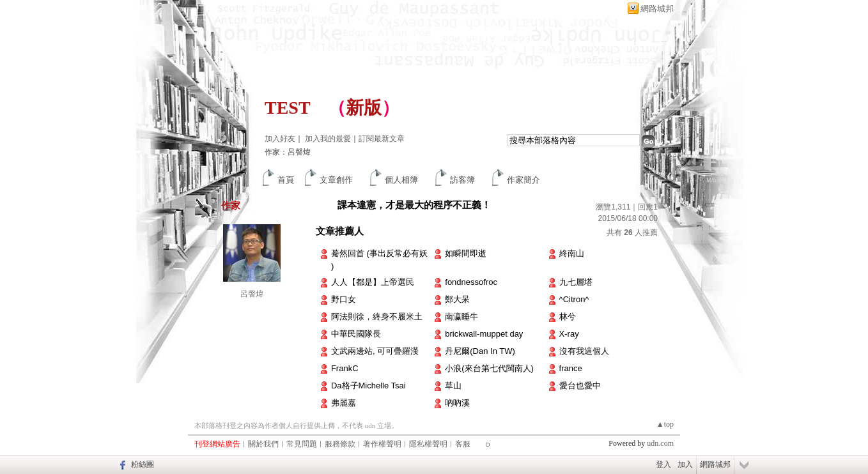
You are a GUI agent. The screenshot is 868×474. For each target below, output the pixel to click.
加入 (685, 464)
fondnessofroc (471, 282)
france (571, 368)
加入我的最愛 (328, 139)
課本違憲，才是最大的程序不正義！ (414, 205)
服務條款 (340, 444)
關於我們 (263, 444)
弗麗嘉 (344, 403)
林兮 (568, 317)
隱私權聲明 (428, 444)
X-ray (569, 334)
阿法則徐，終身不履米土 (377, 317)
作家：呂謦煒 (288, 152)
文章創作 (336, 180)
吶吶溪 (457, 403)
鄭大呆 (457, 299)
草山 (453, 386)
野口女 (344, 299)
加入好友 (280, 139)
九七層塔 (576, 282)
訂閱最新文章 (382, 139)
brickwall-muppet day (484, 334)
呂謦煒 (252, 294)
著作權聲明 (382, 444)
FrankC (345, 368)
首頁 (286, 180)
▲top (665, 424)
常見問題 (302, 444)
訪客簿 (462, 180)
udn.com (660, 443)
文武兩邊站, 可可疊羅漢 (375, 351)
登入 (663, 464)
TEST (287, 108)
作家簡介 (523, 180)
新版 (364, 108)
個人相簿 (401, 180)
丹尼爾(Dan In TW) (480, 351)
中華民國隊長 (356, 334)
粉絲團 (143, 464)
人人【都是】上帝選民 (373, 282)
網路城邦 (657, 9)
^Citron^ (574, 299)
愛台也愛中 (580, 386)
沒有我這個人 (584, 351)
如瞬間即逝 (466, 253)
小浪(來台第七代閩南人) (489, 368)
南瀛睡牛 (461, 317)
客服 (463, 444)
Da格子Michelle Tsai (368, 386)
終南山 (572, 253)
